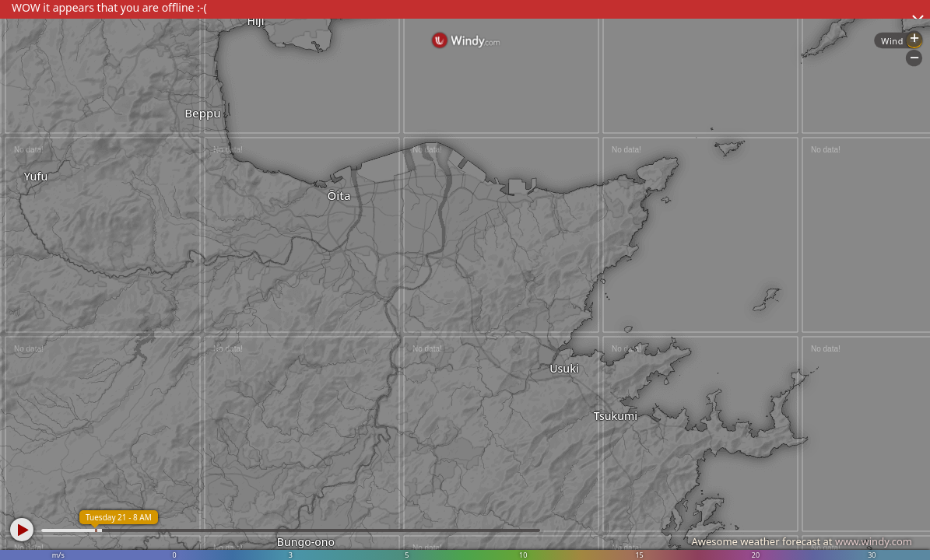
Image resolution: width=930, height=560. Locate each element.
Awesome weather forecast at (802, 541)
